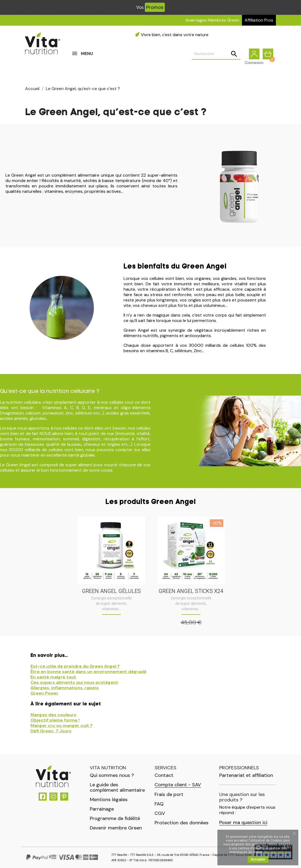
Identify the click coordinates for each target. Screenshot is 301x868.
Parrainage (102, 809)
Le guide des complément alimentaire (117, 787)
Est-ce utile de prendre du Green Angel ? (75, 666)
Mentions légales (109, 800)
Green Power (45, 693)
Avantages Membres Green (212, 20)
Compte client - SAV (178, 785)
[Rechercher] (216, 54)
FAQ (159, 804)
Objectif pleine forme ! (55, 720)
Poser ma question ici (243, 823)
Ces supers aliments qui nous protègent (74, 682)
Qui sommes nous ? (112, 775)
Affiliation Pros (259, 20)
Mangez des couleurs (53, 715)
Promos (155, 7)
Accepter (258, 859)
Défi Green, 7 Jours (51, 731)
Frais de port (169, 794)
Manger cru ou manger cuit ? (61, 725)
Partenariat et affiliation (246, 775)
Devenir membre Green (116, 828)
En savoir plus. (276, 852)
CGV (160, 813)
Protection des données (182, 823)
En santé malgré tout (53, 677)
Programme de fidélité (115, 818)
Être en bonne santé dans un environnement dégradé (88, 672)
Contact (164, 775)
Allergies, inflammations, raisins (65, 688)
